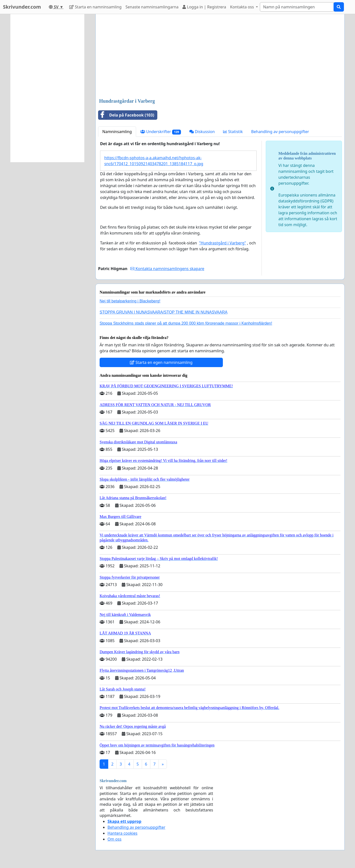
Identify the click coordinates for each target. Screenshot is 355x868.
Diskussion (202, 132)
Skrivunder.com (22, 7)
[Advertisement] (220, 57)
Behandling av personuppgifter (280, 132)
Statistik (233, 132)
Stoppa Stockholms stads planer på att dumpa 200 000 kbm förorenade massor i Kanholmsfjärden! (186, 323)
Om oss (115, 839)
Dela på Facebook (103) (126, 115)
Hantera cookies (122, 833)
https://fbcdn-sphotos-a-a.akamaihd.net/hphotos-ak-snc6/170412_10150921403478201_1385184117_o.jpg (154, 161)
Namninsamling (117, 132)
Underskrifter (161, 132)
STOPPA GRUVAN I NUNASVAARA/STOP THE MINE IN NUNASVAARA (164, 312)
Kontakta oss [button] (242, 7)
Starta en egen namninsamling (161, 362)
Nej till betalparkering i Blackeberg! (130, 301)
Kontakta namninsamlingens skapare (167, 269)
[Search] (297, 7)
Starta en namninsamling (95, 7)
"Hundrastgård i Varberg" (222, 243)
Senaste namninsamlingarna (152, 7)
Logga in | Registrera (204, 7)
